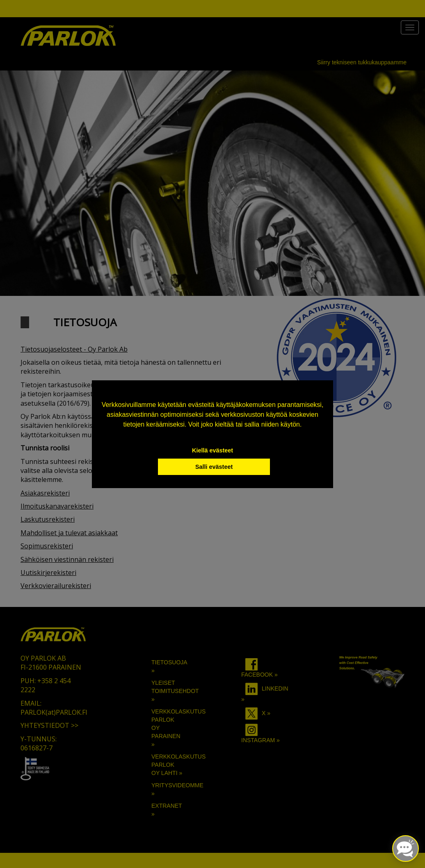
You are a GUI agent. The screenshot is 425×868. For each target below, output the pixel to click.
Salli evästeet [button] (214, 467)
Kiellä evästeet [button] (212, 450)
